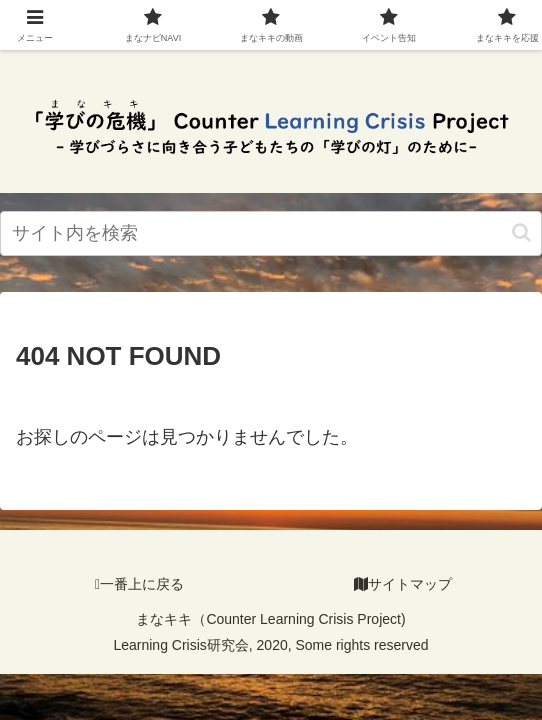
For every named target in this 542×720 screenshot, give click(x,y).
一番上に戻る (139, 584)
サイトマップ (403, 584)
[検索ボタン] (521, 232)
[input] (271, 233)
